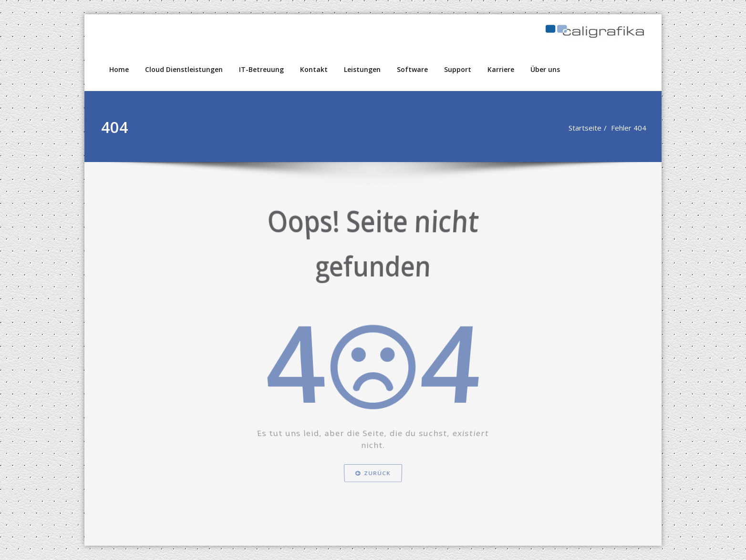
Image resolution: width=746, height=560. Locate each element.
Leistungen (362, 69)
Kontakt (314, 69)
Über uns (545, 69)
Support (458, 69)
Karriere (501, 69)
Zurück (373, 496)
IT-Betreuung (261, 69)
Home (119, 69)
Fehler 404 (628, 128)
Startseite (585, 128)
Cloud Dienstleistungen (184, 69)
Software (412, 69)
